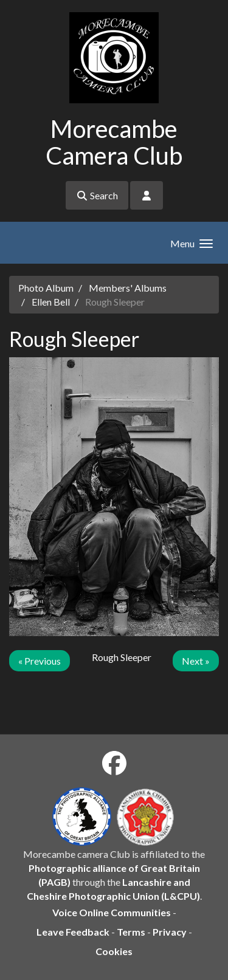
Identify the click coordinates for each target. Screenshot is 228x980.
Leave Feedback (73, 932)
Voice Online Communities (112, 912)
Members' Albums (128, 288)
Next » (196, 661)
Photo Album (46, 288)
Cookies (114, 951)
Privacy (170, 932)
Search (97, 195)
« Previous (40, 661)
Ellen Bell (51, 302)
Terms (131, 932)
